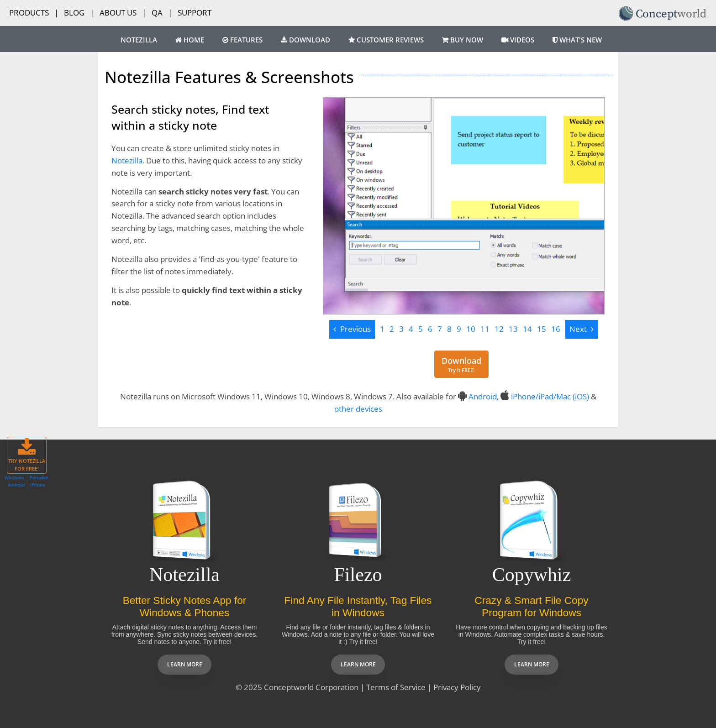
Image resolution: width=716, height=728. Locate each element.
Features (242, 40)
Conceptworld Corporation (311, 687)
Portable (39, 477)
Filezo (358, 575)
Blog (74, 13)
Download (305, 40)
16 (556, 329)
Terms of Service (396, 687)
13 (513, 329)
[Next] (582, 329)
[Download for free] (461, 364)
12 (499, 329)
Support (195, 13)
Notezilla (139, 40)
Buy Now (463, 40)
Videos (518, 40)
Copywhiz (532, 575)
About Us (118, 13)
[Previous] (352, 329)
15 (542, 329)
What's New (577, 40)
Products (29, 13)
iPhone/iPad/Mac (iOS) (550, 396)
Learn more (185, 664)
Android (483, 396)
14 (527, 329)
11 (485, 329)
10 (471, 329)
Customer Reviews (386, 40)
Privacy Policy (457, 687)
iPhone (38, 485)
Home (190, 40)
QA (157, 13)
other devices (358, 409)
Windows (14, 477)
